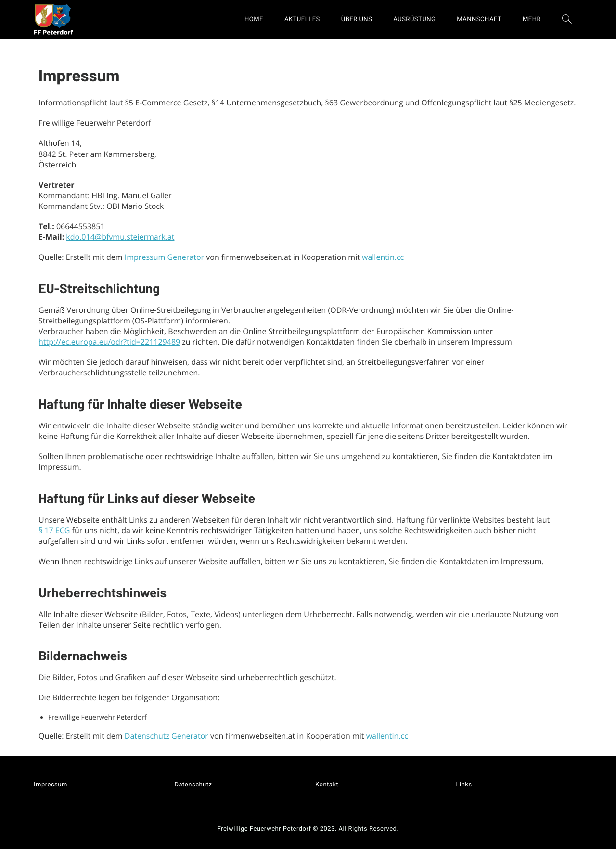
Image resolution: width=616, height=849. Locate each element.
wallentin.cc (383, 257)
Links (464, 785)
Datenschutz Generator (167, 736)
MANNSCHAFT (479, 19)
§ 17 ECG (54, 530)
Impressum (51, 785)
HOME (254, 19)
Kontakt (327, 785)
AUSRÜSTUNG (414, 19)
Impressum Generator (164, 257)
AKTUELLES (302, 19)
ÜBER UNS (357, 19)
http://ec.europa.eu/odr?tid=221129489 (109, 342)
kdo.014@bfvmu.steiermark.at (120, 237)
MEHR (532, 19)
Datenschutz (193, 785)
